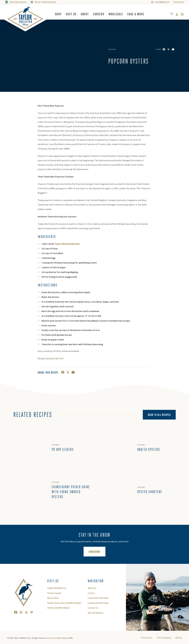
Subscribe (97, 552)
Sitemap (178, 639)
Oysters (112, 50)
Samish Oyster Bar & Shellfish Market (64, 604)
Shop (62, 14)
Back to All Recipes (159, 415)
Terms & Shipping (164, 639)
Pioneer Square (54, 594)
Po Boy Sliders (63, 450)
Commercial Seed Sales (98, 604)
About (89, 14)
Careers (103, 14)
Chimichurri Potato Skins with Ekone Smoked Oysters (71, 493)
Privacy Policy (147, 639)
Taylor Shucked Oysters (67, 244)
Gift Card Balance (96, 614)
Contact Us (93, 609)
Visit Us (75, 14)
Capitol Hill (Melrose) (57, 589)
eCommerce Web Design (56, 639)
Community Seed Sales (98, 599)
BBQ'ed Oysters (149, 450)
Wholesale (120, 14)
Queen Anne (53, 599)
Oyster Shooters (150, 493)
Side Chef (59, 359)
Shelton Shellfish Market (58, 609)
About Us (92, 589)
